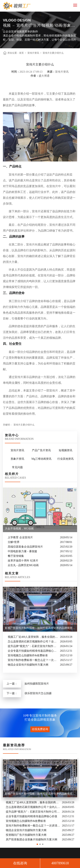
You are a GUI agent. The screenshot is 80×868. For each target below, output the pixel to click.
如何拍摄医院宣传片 (37, 684)
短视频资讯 (66, 450)
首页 (21, 53)
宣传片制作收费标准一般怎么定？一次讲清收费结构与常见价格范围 (33, 660)
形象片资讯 (17, 459)
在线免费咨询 (40, 729)
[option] (40, 800)
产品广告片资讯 (41, 450)
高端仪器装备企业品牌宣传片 (25, 547)
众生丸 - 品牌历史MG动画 (23, 565)
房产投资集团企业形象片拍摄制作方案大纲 (31, 840)
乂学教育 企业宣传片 (20, 537)
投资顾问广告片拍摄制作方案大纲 (26, 835)
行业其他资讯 (66, 459)
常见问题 (17, 467)
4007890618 (60, 863)
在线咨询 (20, 863)
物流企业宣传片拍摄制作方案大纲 (28, 665)
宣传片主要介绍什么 (53, 53)
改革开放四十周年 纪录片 (23, 561)
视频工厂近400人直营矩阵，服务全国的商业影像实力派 (33, 637)
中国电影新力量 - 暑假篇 (22, 551)
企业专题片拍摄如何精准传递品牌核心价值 (33, 651)
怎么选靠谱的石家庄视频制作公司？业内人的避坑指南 (33, 642)
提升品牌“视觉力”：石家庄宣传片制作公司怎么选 (33, 646)
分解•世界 (14, 542)
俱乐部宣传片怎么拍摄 (38, 693)
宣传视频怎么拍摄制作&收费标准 (28, 655)
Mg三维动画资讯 (41, 459)
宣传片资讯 (33, 53)
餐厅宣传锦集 (16, 556)
